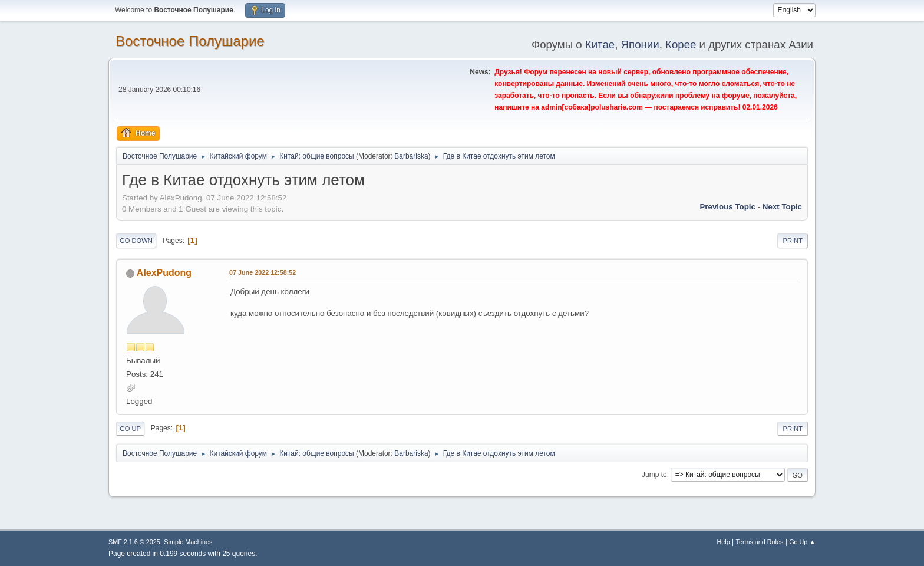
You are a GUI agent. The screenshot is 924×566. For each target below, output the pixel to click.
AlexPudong (164, 273)
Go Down (136, 241)
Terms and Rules (760, 542)
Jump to (654, 475)
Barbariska (411, 156)
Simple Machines (188, 542)
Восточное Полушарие (190, 41)
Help (724, 542)
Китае (600, 45)
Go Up (130, 429)
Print (793, 241)
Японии (640, 45)
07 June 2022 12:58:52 (263, 272)
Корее (681, 45)
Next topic (782, 207)
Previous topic (727, 207)
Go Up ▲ (802, 542)
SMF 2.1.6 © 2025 (134, 542)
